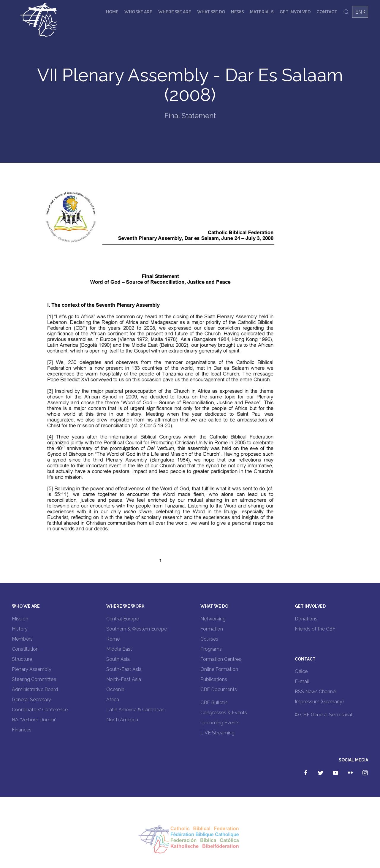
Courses (209, 639)
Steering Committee (34, 679)
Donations (306, 619)
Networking (213, 619)
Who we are (138, 12)
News (237, 12)
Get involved (295, 12)
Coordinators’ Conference (40, 710)
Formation (212, 629)
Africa (113, 700)
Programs (211, 649)
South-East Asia (124, 669)
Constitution (25, 649)
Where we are (175, 12)
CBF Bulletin (214, 703)
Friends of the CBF (315, 629)
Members (22, 639)
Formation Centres (221, 659)
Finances (22, 730)
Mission (20, 619)
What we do (211, 12)
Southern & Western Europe (137, 629)
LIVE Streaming (217, 733)
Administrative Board (35, 689)
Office (301, 671)
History (20, 629)
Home (112, 12)
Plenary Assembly (32, 669)
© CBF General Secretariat (324, 715)
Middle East (119, 649)
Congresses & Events (224, 713)
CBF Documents (219, 689)
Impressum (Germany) (319, 702)
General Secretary (31, 700)
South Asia (118, 659)
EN (359, 12)
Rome (113, 639)
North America (122, 720)
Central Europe (123, 619)
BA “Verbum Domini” (34, 720)
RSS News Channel (316, 692)
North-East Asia (124, 679)
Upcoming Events (220, 723)
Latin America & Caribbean (135, 710)
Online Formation (219, 669)
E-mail (302, 681)
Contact (327, 12)
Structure (22, 659)
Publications (214, 679)
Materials (262, 12)
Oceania (115, 689)
